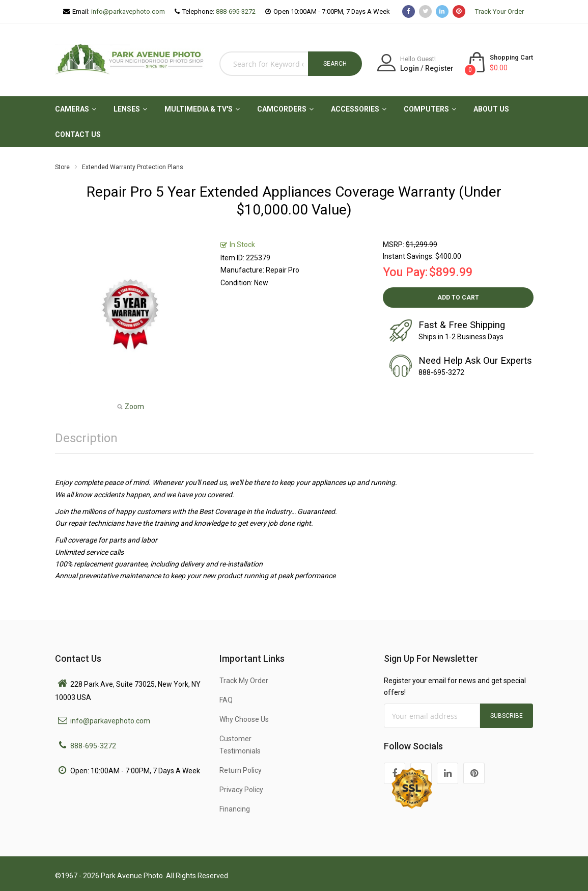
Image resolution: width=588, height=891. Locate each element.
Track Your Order (499, 11)
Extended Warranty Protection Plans (133, 167)
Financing (235, 809)
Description (86, 438)
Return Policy (241, 770)
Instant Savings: (408, 256)
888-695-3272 (236, 11)
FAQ (226, 700)
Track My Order (244, 681)
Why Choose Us (244, 719)
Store (62, 167)
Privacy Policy (241, 790)
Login (410, 68)
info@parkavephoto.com (128, 11)
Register (439, 68)
